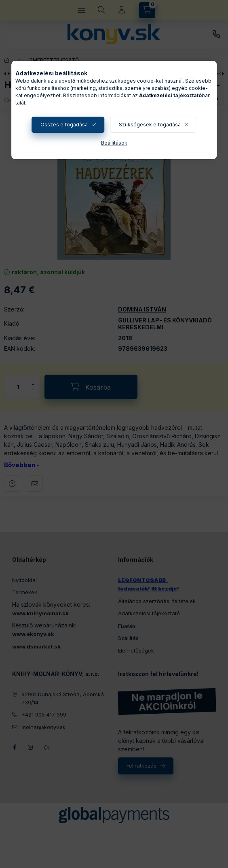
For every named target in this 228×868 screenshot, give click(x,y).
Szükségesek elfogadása (150, 125)
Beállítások (114, 143)
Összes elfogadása (64, 125)
